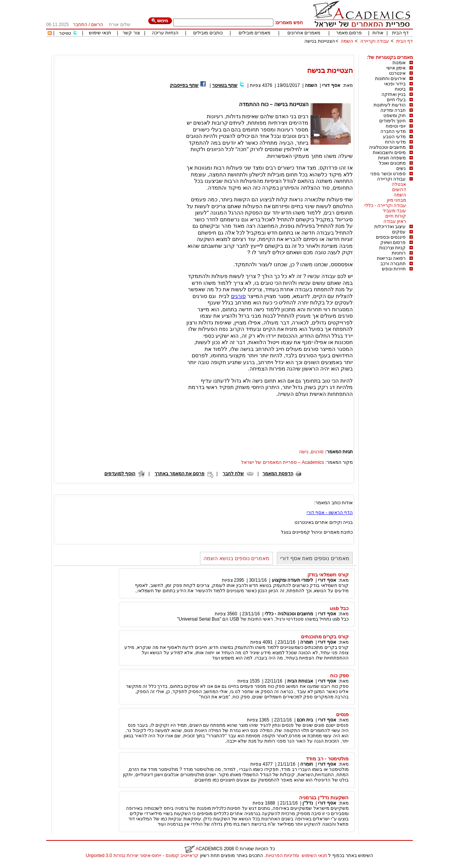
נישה (304, 452)
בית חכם (305, 720)
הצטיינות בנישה (319, 41)
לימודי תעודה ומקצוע (293, 580)
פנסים (342, 714)
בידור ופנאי (395, 84)
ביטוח (400, 89)
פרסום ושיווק (393, 242)
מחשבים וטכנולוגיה (387, 147)
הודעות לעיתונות (390, 105)
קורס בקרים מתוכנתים (325, 637)
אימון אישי (396, 68)
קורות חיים (396, 216)
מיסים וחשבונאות (389, 153)
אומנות (399, 63)
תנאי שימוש (100, 33)
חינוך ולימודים (392, 121)
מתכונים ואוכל (392, 163)
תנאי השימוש (314, 856)
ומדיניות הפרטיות (282, 856)
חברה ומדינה (393, 110)
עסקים (399, 232)
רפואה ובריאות (391, 258)
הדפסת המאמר (278, 474)
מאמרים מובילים (254, 33)
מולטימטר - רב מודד (327, 759)
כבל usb (339, 608)
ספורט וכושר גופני (388, 174)
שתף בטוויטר (225, 85)
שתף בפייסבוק (184, 85)
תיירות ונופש (394, 269)
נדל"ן (308, 803)
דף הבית (400, 33)
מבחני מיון (396, 200)
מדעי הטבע (394, 137)
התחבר (80, 25)
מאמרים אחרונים (304, 33)
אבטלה (399, 184)
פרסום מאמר (349, 33)
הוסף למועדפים (120, 474)
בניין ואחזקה (394, 94)
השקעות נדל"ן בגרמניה (324, 798)
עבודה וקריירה (375, 41)
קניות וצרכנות (392, 248)
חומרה (307, 642)
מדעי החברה (393, 131)
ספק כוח (339, 676)
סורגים (238, 296)
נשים (401, 168)
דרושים (399, 190)
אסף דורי (331, 85)
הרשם (97, 25)
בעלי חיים (396, 100)
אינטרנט (397, 73)
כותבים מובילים (208, 33)
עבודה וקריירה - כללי (385, 205)
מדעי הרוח (395, 142)
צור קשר (131, 33)
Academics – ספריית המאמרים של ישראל (283, 462)
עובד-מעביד (394, 211)
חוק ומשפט (395, 116)
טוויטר (65, 33)
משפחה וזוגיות (392, 158)
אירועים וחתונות (390, 79)
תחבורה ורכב (393, 264)
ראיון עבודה (395, 221)
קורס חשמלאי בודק (328, 575)
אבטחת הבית (300, 681)
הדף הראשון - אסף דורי (330, 513)
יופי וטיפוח (396, 126)
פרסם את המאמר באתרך (180, 474)
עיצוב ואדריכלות (390, 227)
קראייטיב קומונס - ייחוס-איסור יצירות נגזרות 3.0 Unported (142, 856)
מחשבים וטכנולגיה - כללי (289, 614)
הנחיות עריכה (165, 33)
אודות (378, 33)
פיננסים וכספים (391, 237)
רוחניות (399, 253)
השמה (347, 41)
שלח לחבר (233, 474)
